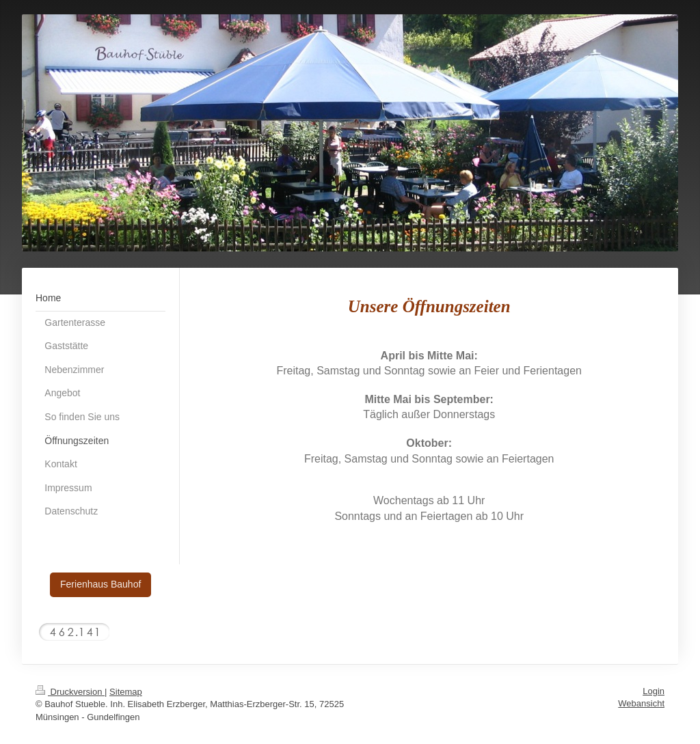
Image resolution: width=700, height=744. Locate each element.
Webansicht (641, 703)
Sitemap (126, 692)
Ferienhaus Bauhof (100, 584)
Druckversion (70, 692)
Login (654, 691)
